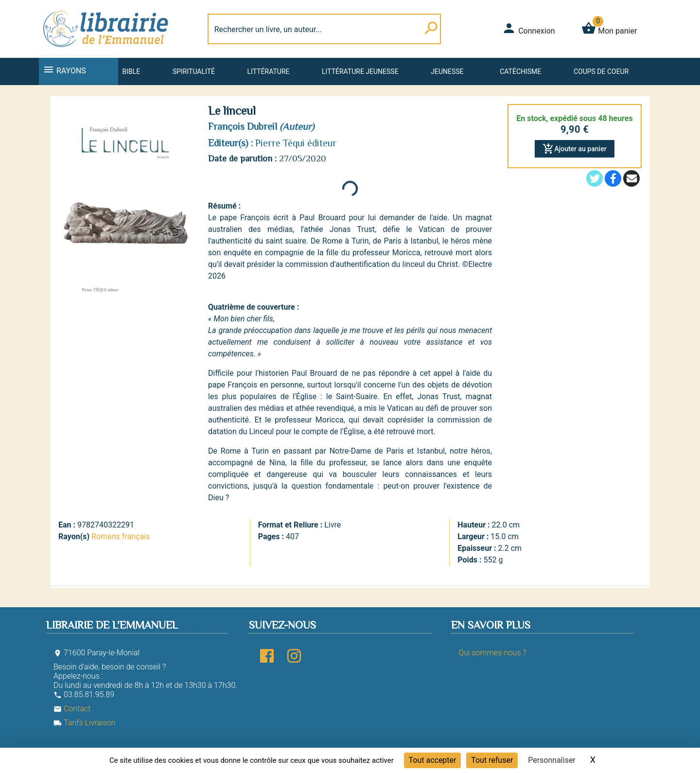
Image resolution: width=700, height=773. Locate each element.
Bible (131, 71)
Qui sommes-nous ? (492, 653)
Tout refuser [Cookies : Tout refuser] (492, 760)
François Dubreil (243, 126)
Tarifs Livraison (84, 723)
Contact (72, 709)
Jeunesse (447, 71)
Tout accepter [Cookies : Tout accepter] (433, 760)
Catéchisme (520, 71)
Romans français (121, 536)
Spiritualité (194, 71)
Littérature (269, 71)
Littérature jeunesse (360, 71)
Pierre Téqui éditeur (296, 143)
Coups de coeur (601, 71)
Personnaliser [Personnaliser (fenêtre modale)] (552, 760)
